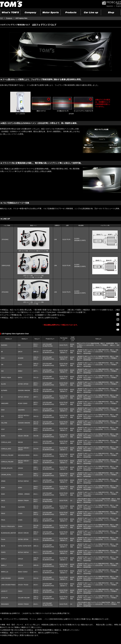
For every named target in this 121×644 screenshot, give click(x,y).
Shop (111, 12)
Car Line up (91, 12)
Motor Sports (50, 12)
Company (30, 12)
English (119, 6)
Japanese (110, 6)
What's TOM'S (10, 12)
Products (71, 12)
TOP (1, 18)
